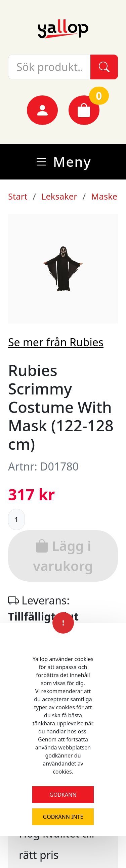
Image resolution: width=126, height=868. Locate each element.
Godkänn (63, 795)
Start (18, 196)
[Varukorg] (84, 110)
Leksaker (59, 196)
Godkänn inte (63, 817)
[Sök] (104, 67)
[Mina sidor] (42, 110)
